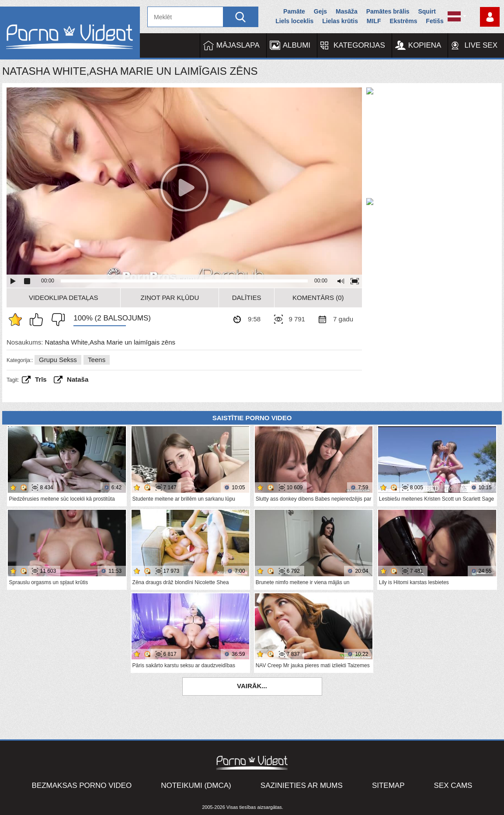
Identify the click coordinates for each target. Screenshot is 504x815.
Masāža (347, 11)
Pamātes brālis (388, 11)
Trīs (41, 379)
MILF (374, 21)
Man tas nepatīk (56, 320)
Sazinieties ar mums (302, 785)
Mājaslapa (238, 45)
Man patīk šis (38, 320)
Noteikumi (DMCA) (196, 785)
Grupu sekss (58, 360)
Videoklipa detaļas (64, 298)
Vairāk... (252, 686)
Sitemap (388, 785)
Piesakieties (490, 17)
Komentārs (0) (318, 298)
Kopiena (425, 45)
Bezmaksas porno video (82, 785)
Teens (97, 360)
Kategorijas (359, 45)
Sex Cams (453, 785)
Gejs (320, 11)
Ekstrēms (403, 21)
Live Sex (481, 45)
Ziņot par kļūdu (170, 298)
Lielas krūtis (340, 21)
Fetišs (434, 21)
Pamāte (294, 11)
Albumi (297, 45)
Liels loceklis (294, 21)
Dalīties (247, 298)
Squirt (427, 11)
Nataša (78, 379)
